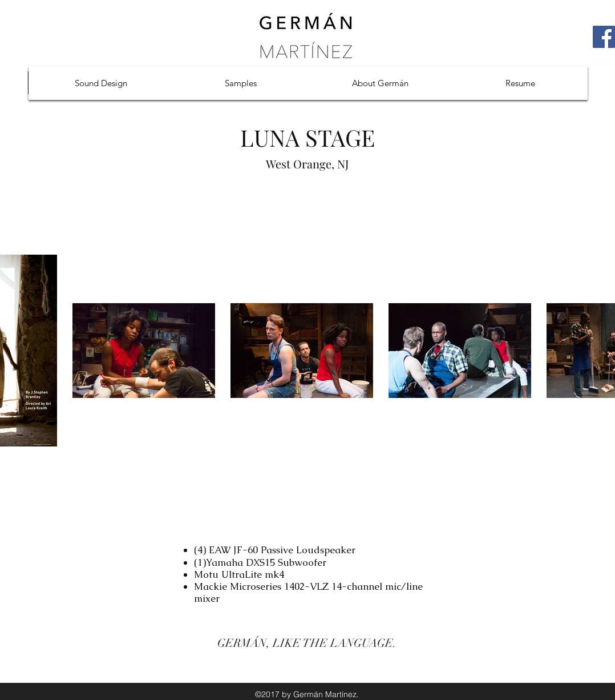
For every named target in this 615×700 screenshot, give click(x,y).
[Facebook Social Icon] (604, 37)
